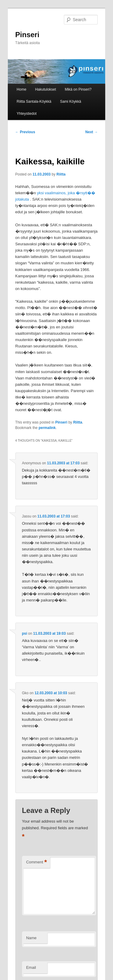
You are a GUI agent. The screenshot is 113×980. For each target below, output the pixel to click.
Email (31, 967)
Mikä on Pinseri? (78, 89)
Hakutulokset (45, 89)
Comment (37, 862)
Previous (25, 132)
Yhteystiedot (27, 114)
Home (21, 89)
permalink (47, 428)
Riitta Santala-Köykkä (34, 102)
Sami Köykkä (71, 102)
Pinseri (27, 35)
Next (91, 132)
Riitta (61, 174)
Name (31, 938)
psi (25, 633)
